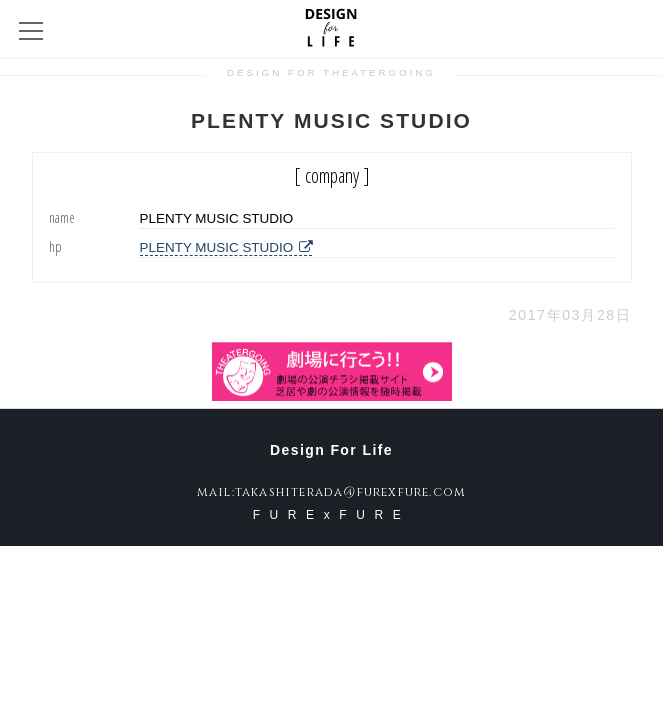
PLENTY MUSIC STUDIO (226, 247)
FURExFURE (332, 515)
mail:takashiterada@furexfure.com (331, 492)
